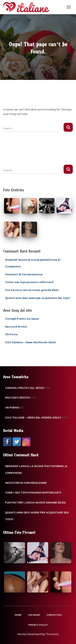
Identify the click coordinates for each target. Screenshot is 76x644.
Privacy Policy (38, 625)
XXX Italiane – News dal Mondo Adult (30, 342)
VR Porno (12, 334)
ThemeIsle (52, 634)
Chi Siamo (34, 615)
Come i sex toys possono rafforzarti (29, 282)
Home (18, 615)
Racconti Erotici (16, 327)
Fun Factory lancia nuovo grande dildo (32, 290)
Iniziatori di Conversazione (24, 274)
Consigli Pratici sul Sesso (22, 319)
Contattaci (54, 615)
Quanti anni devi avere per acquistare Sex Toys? (38, 298)
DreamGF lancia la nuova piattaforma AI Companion (36, 470)
